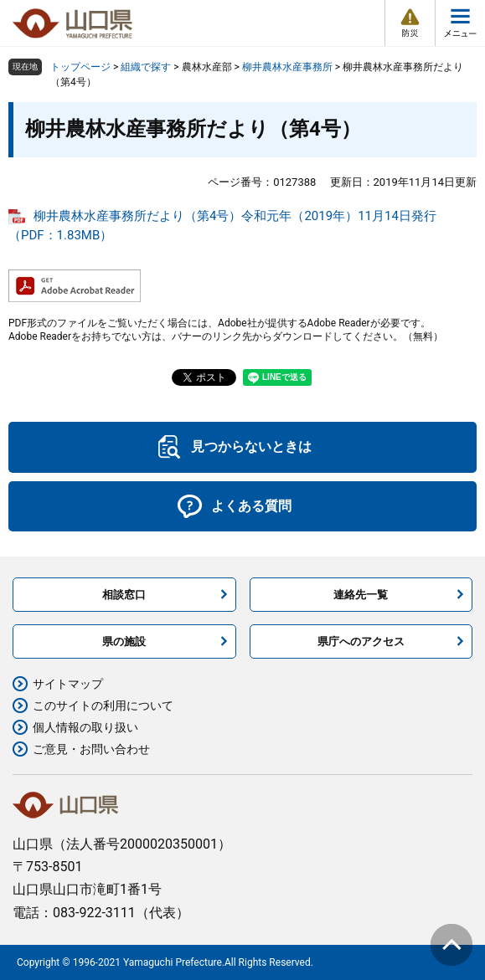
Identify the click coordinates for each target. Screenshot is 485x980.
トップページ (80, 67)
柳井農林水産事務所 (287, 67)
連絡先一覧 (361, 595)
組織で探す (146, 67)
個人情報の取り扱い (85, 727)
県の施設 (124, 641)
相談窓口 (124, 595)
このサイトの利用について (103, 705)
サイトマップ (68, 684)
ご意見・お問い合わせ (91, 749)
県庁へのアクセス (361, 641)
